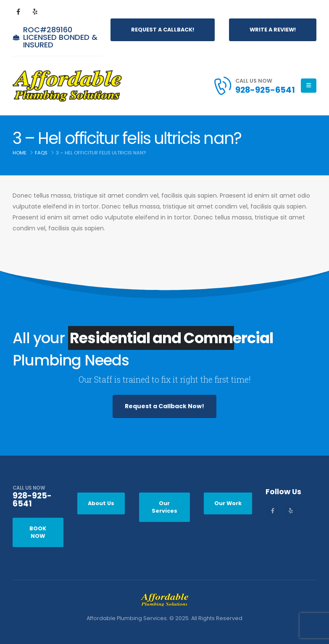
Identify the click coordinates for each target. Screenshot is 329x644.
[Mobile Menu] (309, 86)
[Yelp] (35, 11)
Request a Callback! (163, 30)
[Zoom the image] (164, 599)
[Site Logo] (67, 86)
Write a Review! (273, 30)
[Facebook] (18, 11)
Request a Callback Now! (164, 406)
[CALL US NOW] (38, 499)
